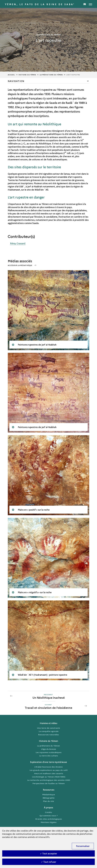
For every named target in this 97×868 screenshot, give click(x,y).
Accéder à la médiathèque (20, 265)
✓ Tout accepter (48, 853)
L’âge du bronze (48, 749)
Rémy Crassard (18, 243)
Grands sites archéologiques (49, 819)
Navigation (16, 81)
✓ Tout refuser (49, 862)
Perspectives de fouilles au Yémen (49, 783)
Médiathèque (49, 794)
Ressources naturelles (48, 734)
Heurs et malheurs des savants (49, 773)
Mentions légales (49, 822)
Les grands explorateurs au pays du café (49, 770)
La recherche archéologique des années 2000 (49, 780)
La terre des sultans (49, 756)
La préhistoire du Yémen (48, 746)
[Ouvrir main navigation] (90, 4)
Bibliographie (49, 798)
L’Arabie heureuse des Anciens (48, 767)
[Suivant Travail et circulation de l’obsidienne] (48, 706)
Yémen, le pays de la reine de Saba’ (40, 4)
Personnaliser (83, 846)
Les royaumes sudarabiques (49, 752)
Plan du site (48, 801)
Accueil (11, 75)
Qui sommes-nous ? (49, 815)
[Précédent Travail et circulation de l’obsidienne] (48, 696)
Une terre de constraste (48, 728)
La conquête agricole (49, 731)
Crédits (48, 812)
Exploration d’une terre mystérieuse (48, 762)
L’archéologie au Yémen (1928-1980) (49, 777)
